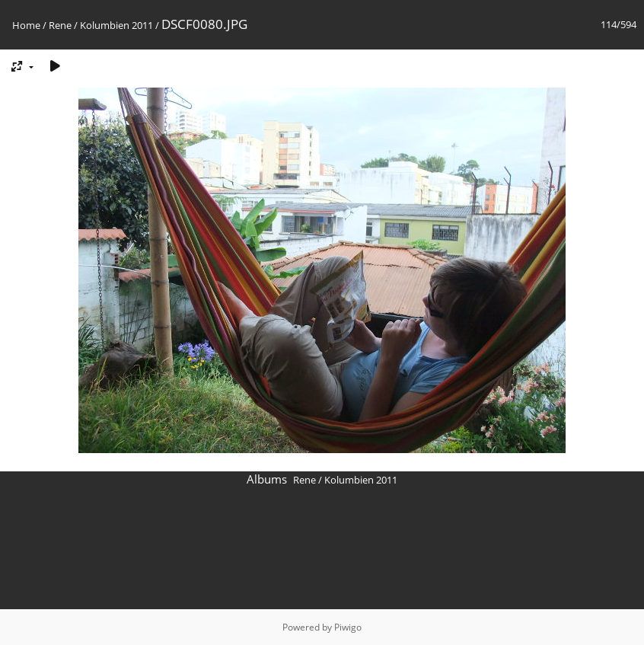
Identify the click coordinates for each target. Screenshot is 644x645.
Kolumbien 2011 (116, 25)
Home (26, 25)
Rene (60, 25)
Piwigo (348, 627)
